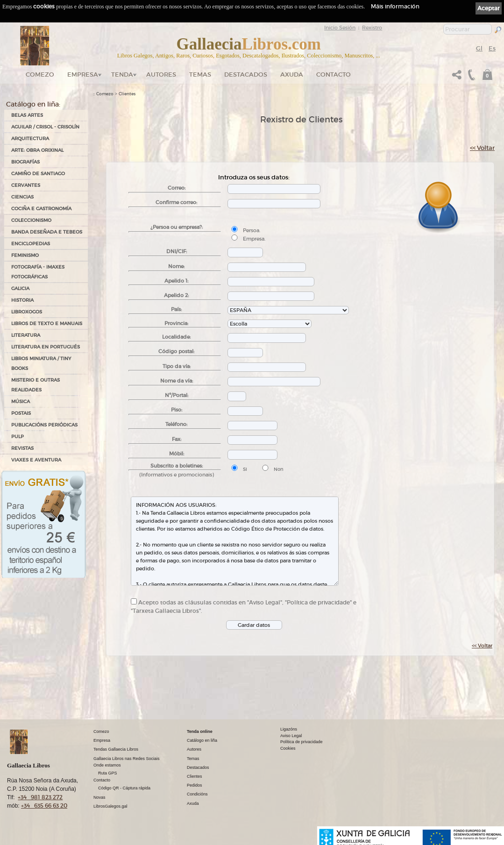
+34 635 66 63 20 (44, 806)
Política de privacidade (302, 742)
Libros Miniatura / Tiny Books (41, 363)
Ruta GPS (108, 773)
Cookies (288, 748)
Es (492, 48)
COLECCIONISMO (31, 220)
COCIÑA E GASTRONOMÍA (41, 209)
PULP (18, 437)
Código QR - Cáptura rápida (124, 788)
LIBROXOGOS (27, 312)
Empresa (83, 75)
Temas (200, 75)
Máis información (395, 6)
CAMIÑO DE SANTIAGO (38, 174)
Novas (99, 797)
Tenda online (200, 731)
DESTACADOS (246, 75)
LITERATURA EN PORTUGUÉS (46, 347)
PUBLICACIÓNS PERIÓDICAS (44, 425)
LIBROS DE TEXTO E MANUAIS (47, 323)
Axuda (292, 75)
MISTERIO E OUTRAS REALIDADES (35, 385)
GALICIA (20, 288)
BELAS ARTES (27, 115)
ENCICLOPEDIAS (31, 244)
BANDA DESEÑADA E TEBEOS (47, 232)
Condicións (197, 794)
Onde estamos (107, 765)
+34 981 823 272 (40, 797)
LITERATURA (26, 335)
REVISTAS (22, 448)
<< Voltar (482, 148)
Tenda (122, 75)
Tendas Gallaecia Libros (116, 749)
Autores (161, 75)
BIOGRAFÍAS (25, 162)
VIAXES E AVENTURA (36, 460)
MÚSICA (21, 401)
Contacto (334, 75)
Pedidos (195, 785)
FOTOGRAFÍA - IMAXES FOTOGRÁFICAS (38, 272)
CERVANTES (26, 185)
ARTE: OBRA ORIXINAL (37, 150)
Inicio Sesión (340, 28)
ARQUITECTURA (30, 138)
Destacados (198, 767)
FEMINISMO (25, 255)
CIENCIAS (22, 197)
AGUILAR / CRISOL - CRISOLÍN (45, 127)
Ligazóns (289, 729)
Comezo (40, 75)
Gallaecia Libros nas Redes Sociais (127, 759)
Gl (479, 48)
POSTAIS (21, 413)
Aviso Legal (291, 736)
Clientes (127, 94)
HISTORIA (22, 300)
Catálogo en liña (202, 740)
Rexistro (372, 28)
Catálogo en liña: (33, 104)
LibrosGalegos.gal (110, 806)
